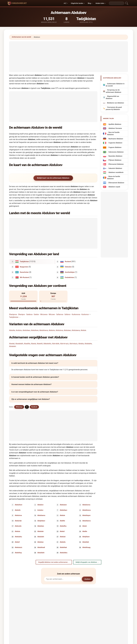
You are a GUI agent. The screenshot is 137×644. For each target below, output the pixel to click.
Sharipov (22, 314)
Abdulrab (18, 521)
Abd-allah (56, 344)
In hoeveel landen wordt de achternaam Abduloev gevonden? (35, 377)
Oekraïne (68, 267)
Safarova (60, 314)
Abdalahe (88, 344)
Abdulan (40, 542)
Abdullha (63, 526)
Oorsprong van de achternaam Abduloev (114, 91)
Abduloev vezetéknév (116, 172)
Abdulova (59, 330)
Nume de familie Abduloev (114, 178)
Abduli (62, 531)
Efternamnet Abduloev (116, 183)
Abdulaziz (19, 547)
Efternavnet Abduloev (116, 164)
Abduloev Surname (115, 128)
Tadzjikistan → (15, 317)
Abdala (81, 344)
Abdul (84, 526)
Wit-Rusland (24, 277)
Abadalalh (19, 344)
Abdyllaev (86, 537)
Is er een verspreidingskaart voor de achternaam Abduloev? (35, 392)
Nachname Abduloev (116, 139)
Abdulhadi (41, 547)
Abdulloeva (44, 330)
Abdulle (12, 330)
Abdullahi (41, 553)
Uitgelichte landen (77, 3)
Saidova (29, 314)
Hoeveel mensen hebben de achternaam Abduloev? (31, 384)
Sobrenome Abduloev (116, 152)
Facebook (34, 407)
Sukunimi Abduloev (115, 168)
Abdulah (40, 531)
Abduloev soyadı (114, 187)
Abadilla (27, 344)
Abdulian (41, 526)
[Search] (117, 3)
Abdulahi (41, 537)
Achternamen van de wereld (21, 37)
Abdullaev (26, 330)
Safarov (67, 314)
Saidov (36, 314)
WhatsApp (19, 407)
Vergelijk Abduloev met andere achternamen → (54, 562)
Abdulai (63, 537)
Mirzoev (52, 314)
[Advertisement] (68, 57)
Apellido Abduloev (115, 124)
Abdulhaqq (86, 547)
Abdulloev (35, 330)
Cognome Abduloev (115, 143)
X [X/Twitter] (27, 407)
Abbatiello (47, 344)
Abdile (85, 531)
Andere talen (100, 3)
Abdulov (52, 330)
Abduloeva (86, 505)
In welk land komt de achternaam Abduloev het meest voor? (35, 363)
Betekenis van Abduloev (116, 103)
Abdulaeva (76, 330)
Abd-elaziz (74, 344)
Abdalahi (12, 346)
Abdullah (86, 542)
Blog (89, 3)
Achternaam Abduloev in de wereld (115, 85)
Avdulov (19, 330)
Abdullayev (86, 515)
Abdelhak (63, 547)
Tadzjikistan (24, 261)
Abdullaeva (86, 521)
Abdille (62, 521)
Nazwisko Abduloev (115, 156)
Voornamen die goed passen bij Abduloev (114, 108)
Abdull (17, 542)
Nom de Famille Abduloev (113, 134)
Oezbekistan (70, 277)
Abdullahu (64, 553)
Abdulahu (18, 537)
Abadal (12, 344)
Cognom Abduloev (115, 147)
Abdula (18, 531)
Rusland (68, 261)
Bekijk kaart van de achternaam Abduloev (53, 178)
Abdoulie (18, 526)
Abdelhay (18, 553)
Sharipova (13, 314)
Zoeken (87, 579)
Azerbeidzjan (70, 272)
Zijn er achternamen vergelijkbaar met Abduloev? (31, 399)
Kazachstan (24, 272)
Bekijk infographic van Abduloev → (87, 562)
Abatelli (40, 344)
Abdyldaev (41, 521)
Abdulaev (67, 330)
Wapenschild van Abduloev (112, 97)
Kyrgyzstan (24, 267)
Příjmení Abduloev (115, 160)
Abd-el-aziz (64, 344)
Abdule (83, 330)
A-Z (65, 3)
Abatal (33, 344)
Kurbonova (76, 314)
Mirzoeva (44, 314)
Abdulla (63, 542)
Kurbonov (85, 314)
